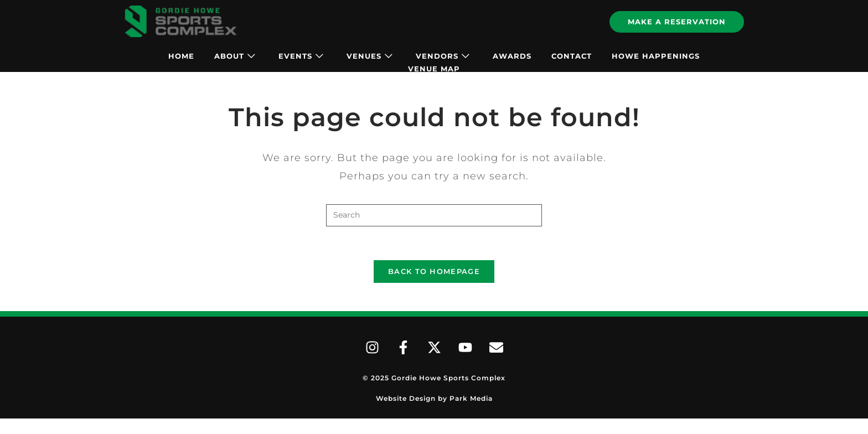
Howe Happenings (656, 56)
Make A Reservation (677, 22)
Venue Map (434, 69)
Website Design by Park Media (434, 398)
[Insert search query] (434, 215)
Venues (370, 56)
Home (181, 56)
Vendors (443, 56)
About (235, 56)
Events (301, 56)
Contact (572, 56)
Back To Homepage (434, 271)
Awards (512, 56)
